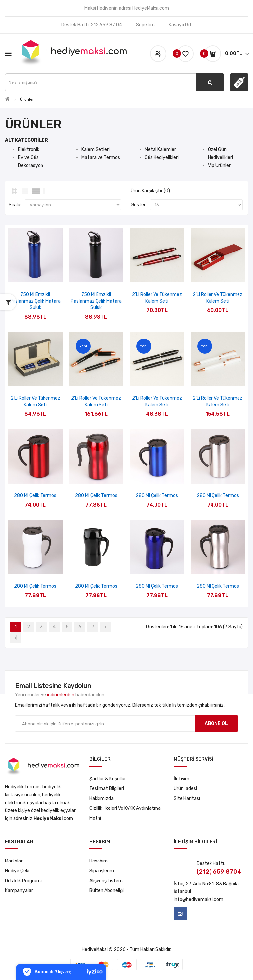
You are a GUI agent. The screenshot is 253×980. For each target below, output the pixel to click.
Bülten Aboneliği (106, 891)
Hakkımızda (101, 798)
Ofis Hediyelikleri (162, 158)
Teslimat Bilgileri (107, 789)
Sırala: (15, 205)
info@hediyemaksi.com (198, 900)
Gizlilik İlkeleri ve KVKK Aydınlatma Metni (125, 813)
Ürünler (27, 99)
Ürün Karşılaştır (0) (150, 191)
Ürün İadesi (185, 789)
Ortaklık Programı (23, 881)
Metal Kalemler (160, 150)
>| (16, 638)
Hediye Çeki (17, 871)
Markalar (14, 861)
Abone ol (216, 723)
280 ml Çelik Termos (35, 496)
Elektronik (29, 150)
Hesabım (98, 861)
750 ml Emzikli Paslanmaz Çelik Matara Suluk (35, 301)
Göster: (139, 205)
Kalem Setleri (96, 150)
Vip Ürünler (219, 165)
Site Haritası (187, 798)
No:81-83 (212, 884)
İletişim (182, 779)
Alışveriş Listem (106, 881)
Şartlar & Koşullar (108, 779)
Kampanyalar (19, 891)
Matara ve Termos (101, 158)
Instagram (180, 914)
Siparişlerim (102, 871)
